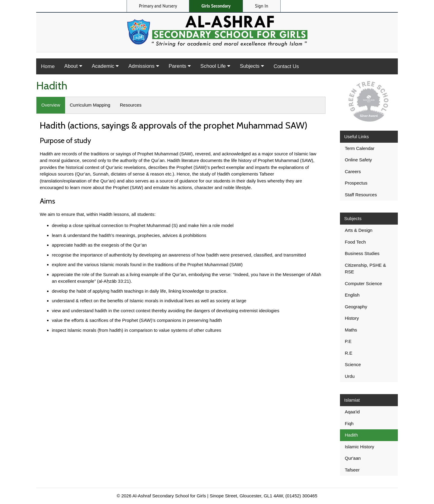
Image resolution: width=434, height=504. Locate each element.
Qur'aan (353, 458)
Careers (353, 171)
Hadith (351, 435)
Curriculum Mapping (90, 105)
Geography (356, 307)
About (73, 66)
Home (48, 66)
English (352, 295)
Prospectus (356, 183)
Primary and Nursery (158, 6)
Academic (105, 66)
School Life (215, 66)
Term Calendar (360, 148)
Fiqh (349, 423)
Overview (51, 105)
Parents (180, 66)
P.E (348, 341)
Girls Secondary (216, 6)
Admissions (144, 66)
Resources (131, 105)
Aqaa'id (352, 412)
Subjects (252, 66)
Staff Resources (361, 195)
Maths (351, 330)
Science (353, 364)
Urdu (350, 376)
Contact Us (286, 66)
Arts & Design (359, 230)
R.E (349, 353)
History (352, 318)
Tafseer (352, 470)
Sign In (262, 6)
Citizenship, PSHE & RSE (365, 269)
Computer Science (363, 283)
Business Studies (362, 253)
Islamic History (360, 447)
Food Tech (355, 242)
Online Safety (358, 160)
